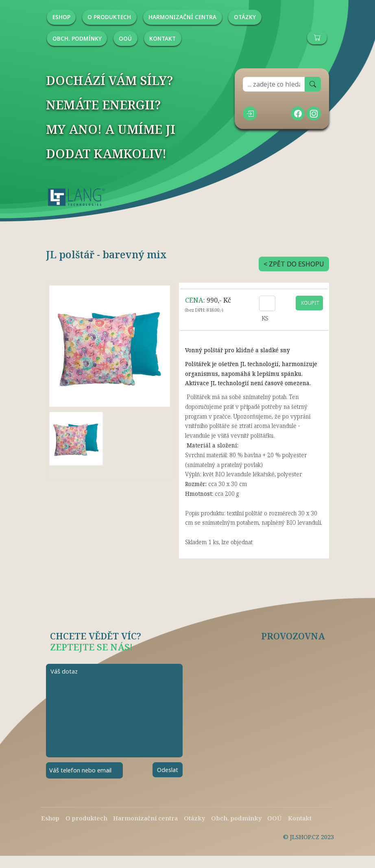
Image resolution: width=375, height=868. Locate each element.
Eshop (50, 818)
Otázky (194, 818)
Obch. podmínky (236, 818)
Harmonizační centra (145, 818)
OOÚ (275, 818)
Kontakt (300, 818)
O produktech (86, 818)
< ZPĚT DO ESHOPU (294, 264)
